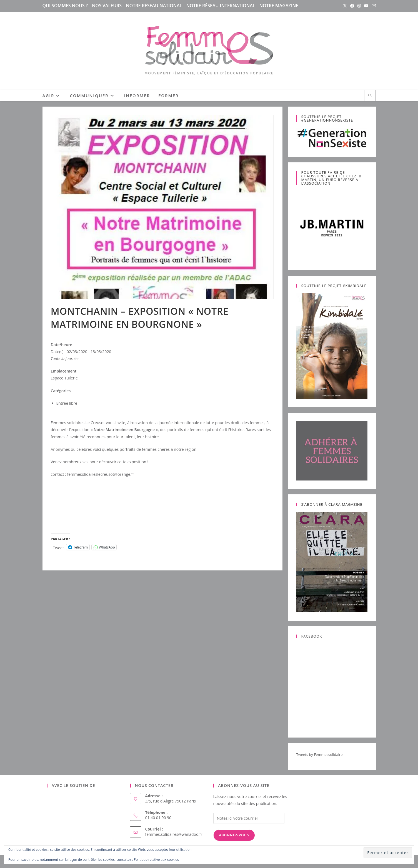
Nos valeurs (107, 6)
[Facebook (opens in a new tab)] (352, 6)
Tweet (58, 547)
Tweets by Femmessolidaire (320, 754)
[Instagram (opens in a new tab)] (359, 6)
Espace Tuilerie (64, 378)
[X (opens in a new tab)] (345, 6)
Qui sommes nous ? (65, 6)
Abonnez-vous (234, 835)
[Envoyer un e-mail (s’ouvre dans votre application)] (373, 6)
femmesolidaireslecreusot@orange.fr (101, 474)
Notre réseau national (154, 6)
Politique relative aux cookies (156, 860)
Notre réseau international (221, 6)
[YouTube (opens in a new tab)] (366, 6)
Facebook (312, 636)
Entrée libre (67, 403)
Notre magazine (279, 6)
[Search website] (370, 96)
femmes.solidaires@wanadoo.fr (174, 834)
